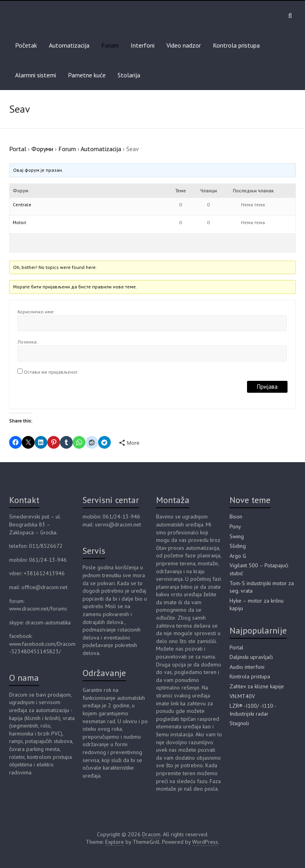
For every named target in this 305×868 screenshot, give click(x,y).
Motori (19, 222)
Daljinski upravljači (251, 657)
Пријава (267, 387)
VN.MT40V (242, 696)
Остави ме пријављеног (51, 372)
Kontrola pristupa (236, 45)
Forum (110, 45)
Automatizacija (69, 45)
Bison (236, 517)
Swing (237, 536)
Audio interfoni (247, 667)
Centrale (22, 205)
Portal (18, 149)
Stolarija (129, 75)
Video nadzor (184, 45)
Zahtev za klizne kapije (257, 686)
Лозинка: (28, 342)
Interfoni (143, 45)
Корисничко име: (36, 312)
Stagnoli (239, 723)
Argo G (238, 556)
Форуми (42, 149)
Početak (26, 45)
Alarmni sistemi (36, 75)
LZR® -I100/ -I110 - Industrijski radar (253, 710)
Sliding (238, 546)
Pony (235, 526)
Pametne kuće (87, 75)
